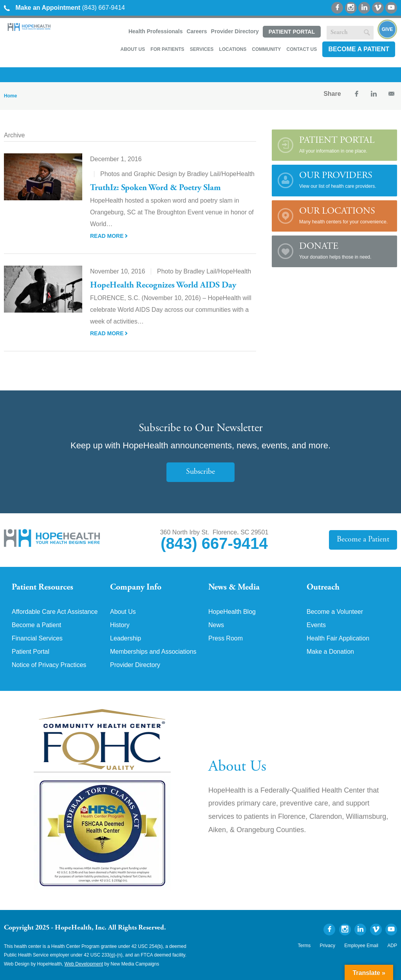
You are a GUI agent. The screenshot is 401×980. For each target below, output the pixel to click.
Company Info (136, 588)
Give (387, 29)
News (216, 625)
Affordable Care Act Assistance (55, 612)
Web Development (84, 964)
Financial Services (37, 638)
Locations (233, 49)
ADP (392, 946)
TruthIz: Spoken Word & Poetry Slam (155, 188)
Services (202, 49)
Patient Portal (292, 32)
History (120, 625)
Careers (197, 31)
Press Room (226, 638)
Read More (109, 236)
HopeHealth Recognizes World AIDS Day (163, 286)
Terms (304, 946)
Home (10, 96)
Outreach (323, 588)
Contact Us (302, 49)
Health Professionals (156, 31)
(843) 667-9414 (64, 8)
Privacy (328, 946)
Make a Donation (330, 652)
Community (266, 49)
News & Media (234, 588)
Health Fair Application (338, 638)
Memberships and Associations (153, 652)
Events (316, 625)
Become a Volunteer (335, 612)
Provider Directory (235, 31)
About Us (133, 49)
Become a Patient (359, 49)
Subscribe (200, 472)
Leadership (126, 638)
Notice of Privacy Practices (49, 665)
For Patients (167, 49)
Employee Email (361, 946)
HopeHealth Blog (232, 612)
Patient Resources (42, 588)
